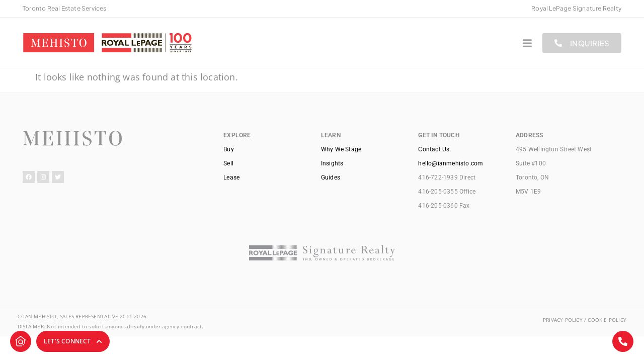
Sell (228, 163)
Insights (332, 163)
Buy (229, 149)
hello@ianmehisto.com (451, 163)
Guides (331, 177)
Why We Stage (341, 149)
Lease (231, 177)
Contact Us (434, 149)
